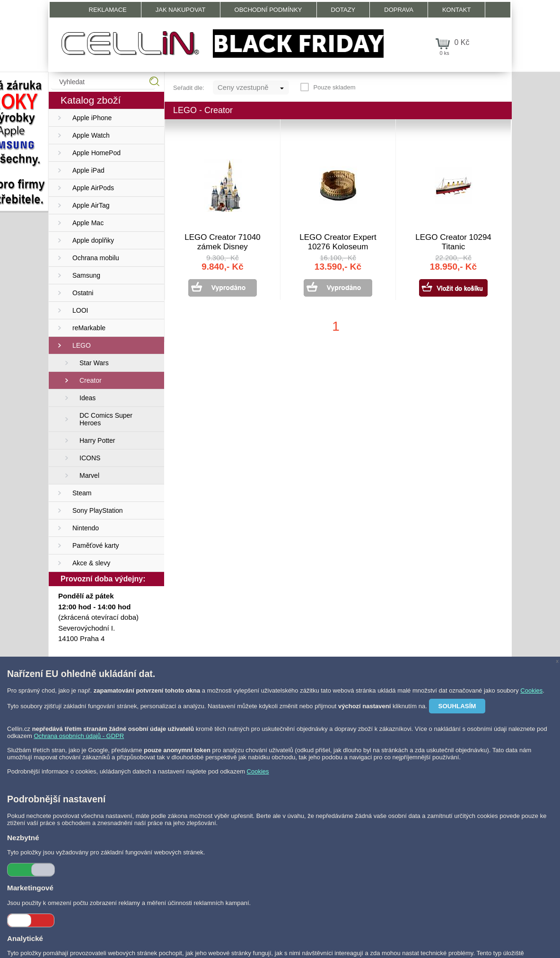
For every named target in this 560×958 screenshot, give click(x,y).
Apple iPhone (92, 118)
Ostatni (83, 293)
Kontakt (456, 10)
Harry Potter (97, 440)
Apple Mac (88, 223)
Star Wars (94, 363)
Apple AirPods (93, 188)
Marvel (89, 475)
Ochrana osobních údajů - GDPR (79, 736)
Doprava (399, 10)
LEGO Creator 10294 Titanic (453, 242)
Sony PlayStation (98, 510)
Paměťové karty (96, 545)
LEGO (82, 345)
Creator (91, 380)
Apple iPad (88, 170)
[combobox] (251, 88)
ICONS (90, 458)
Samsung (86, 275)
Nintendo (86, 528)
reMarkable (89, 328)
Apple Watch (91, 135)
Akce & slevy (91, 563)
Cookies (531, 690)
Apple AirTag (91, 205)
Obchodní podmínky (268, 10)
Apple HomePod (96, 153)
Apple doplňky (93, 240)
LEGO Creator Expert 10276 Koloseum (338, 242)
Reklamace (108, 10)
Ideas (87, 398)
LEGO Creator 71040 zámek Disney (223, 242)
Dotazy (343, 10)
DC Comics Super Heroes (106, 419)
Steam (82, 493)
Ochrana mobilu (96, 258)
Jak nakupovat (181, 10)
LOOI (80, 310)
